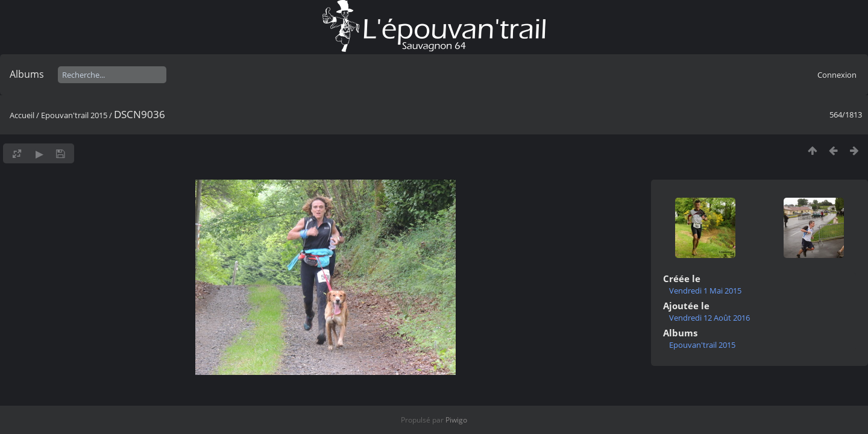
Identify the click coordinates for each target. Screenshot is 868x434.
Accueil (22, 115)
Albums (27, 74)
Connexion (837, 75)
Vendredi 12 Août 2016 (709, 318)
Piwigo (456, 420)
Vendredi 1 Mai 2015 (705, 291)
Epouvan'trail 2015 (74, 115)
